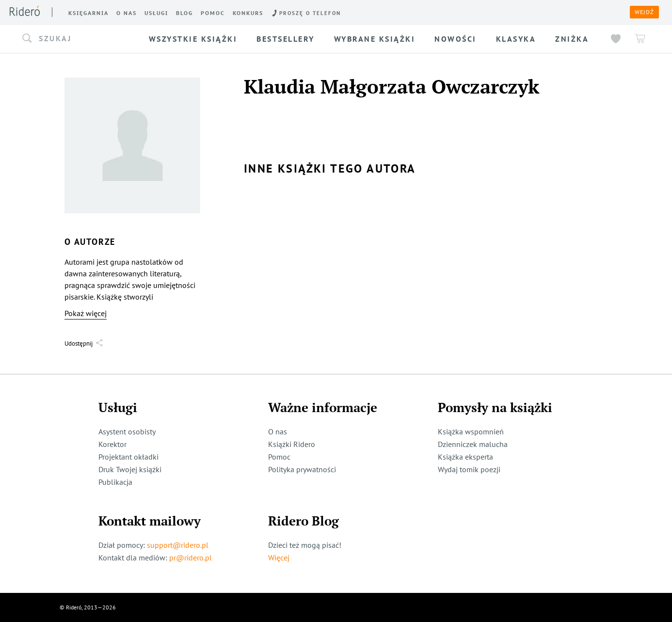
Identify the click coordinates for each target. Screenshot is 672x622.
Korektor (112, 444)
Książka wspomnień (471, 431)
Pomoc (279, 457)
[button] (80, 39)
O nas (278, 431)
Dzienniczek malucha (473, 444)
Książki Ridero (292, 444)
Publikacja (115, 482)
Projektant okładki (128, 457)
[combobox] (80, 39)
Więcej (279, 558)
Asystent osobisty (127, 431)
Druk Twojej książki (130, 469)
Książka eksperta (465, 457)
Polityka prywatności (302, 469)
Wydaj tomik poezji (469, 469)
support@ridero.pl (178, 545)
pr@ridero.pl (191, 558)
